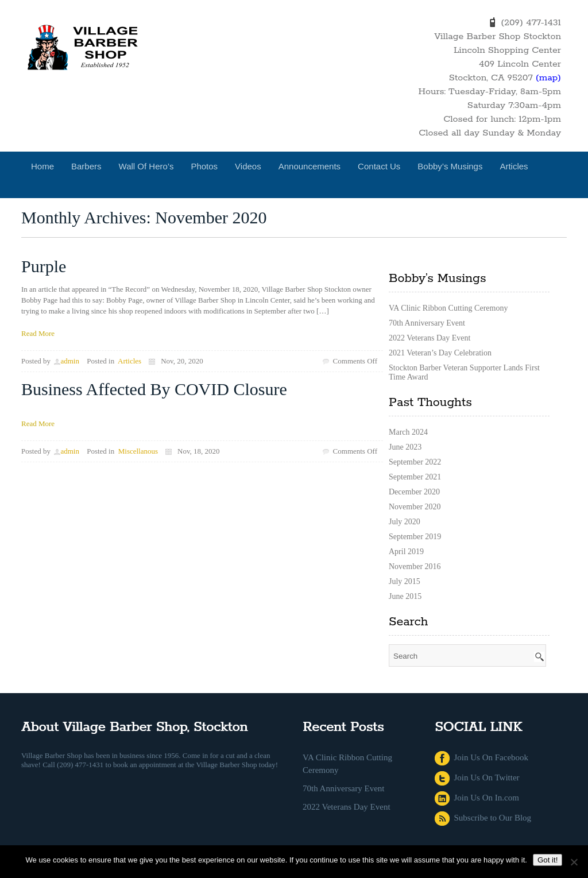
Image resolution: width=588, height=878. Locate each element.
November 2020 (415, 507)
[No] (574, 862)
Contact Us (379, 166)
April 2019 (406, 552)
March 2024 (408, 432)
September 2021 (415, 477)
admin (70, 361)
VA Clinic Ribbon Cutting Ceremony (448, 308)
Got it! (548, 860)
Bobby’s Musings (450, 166)
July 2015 (405, 581)
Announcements (310, 166)
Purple (44, 266)
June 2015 (405, 596)
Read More (38, 333)
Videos (248, 166)
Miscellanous (138, 451)
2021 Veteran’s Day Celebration (440, 353)
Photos (204, 166)
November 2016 (415, 566)
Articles (514, 166)
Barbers (86, 166)
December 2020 (414, 492)
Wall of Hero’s (146, 166)
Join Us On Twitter (477, 778)
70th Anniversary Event (427, 323)
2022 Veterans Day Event (430, 338)
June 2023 (405, 447)
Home (42, 166)
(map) (548, 78)
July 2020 (405, 522)
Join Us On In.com (477, 798)
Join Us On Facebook (481, 757)
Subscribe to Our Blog (483, 818)
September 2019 (415, 537)
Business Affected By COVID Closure (154, 389)
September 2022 (415, 462)
